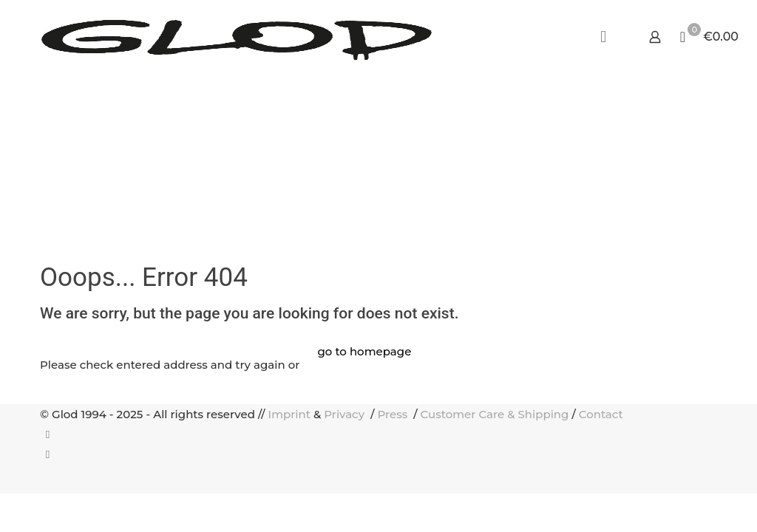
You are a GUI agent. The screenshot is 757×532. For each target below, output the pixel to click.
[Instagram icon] (48, 454)
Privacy (346, 414)
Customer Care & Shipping (495, 414)
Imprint (289, 414)
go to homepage (364, 351)
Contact (601, 414)
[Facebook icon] (48, 434)
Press (394, 414)
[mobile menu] (603, 37)
